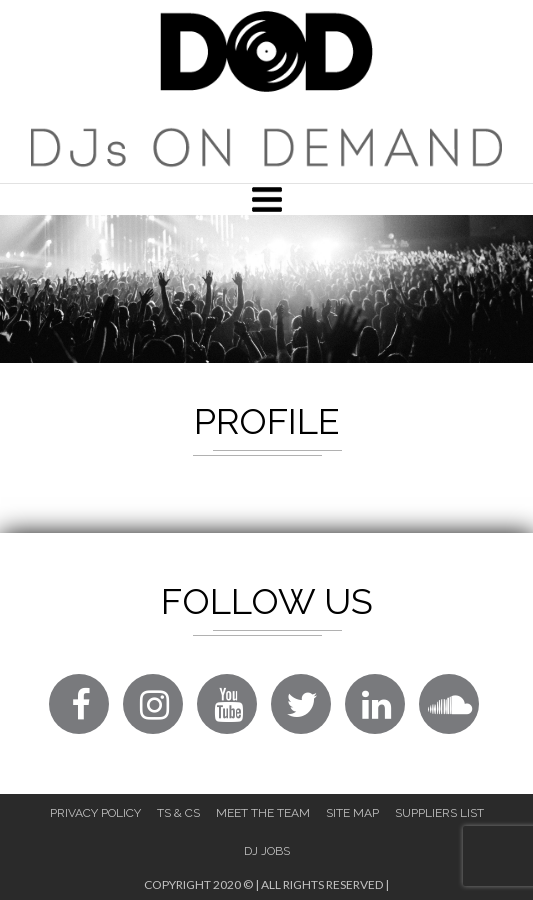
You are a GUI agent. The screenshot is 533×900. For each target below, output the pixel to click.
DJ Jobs (267, 851)
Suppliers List (439, 813)
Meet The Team (263, 813)
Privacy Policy (95, 813)
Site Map (352, 813)
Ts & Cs (178, 813)
